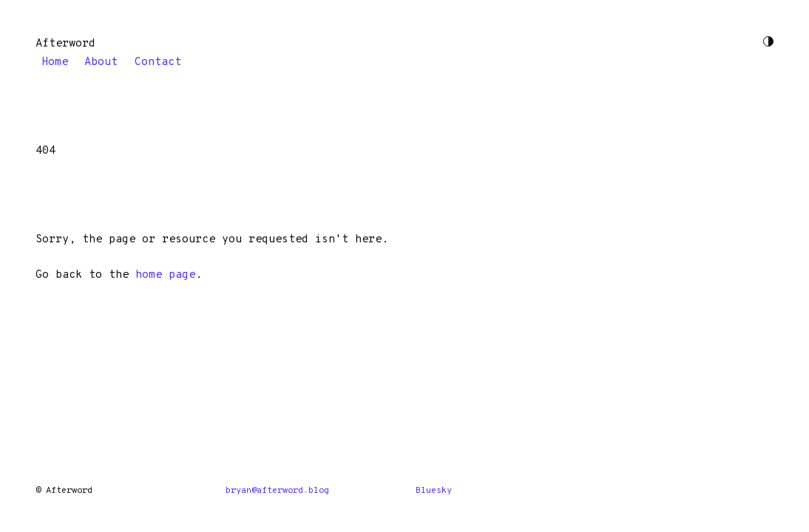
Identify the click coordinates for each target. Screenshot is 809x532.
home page (165, 275)
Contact (158, 62)
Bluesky (434, 491)
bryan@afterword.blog (277, 491)
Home (55, 62)
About (101, 62)
